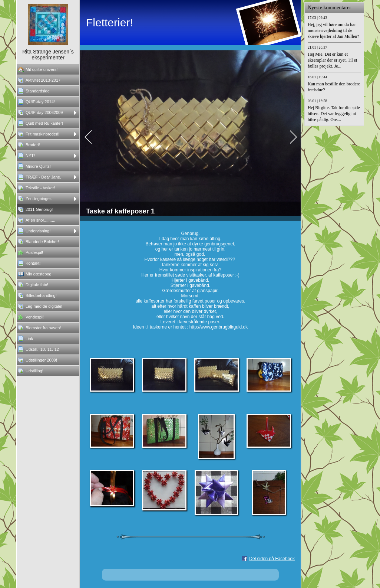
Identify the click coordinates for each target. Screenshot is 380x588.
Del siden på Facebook (272, 559)
